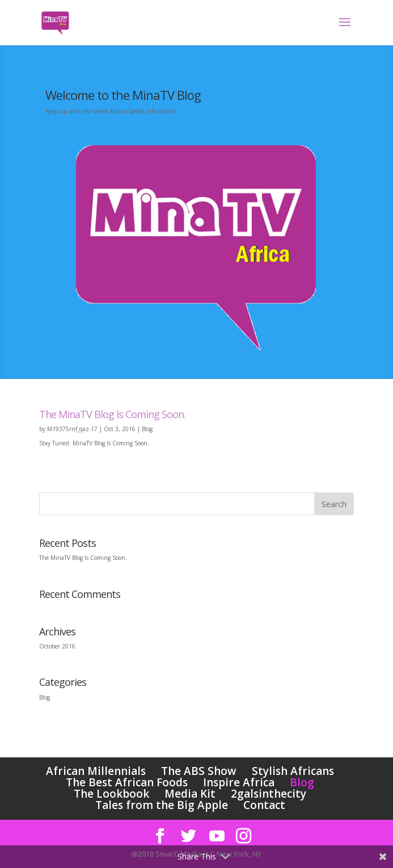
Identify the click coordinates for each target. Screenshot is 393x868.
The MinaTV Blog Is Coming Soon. (112, 414)
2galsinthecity (269, 794)
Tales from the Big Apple (162, 805)
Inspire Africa (239, 782)
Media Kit (190, 794)
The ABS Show (199, 771)
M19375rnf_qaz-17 (72, 429)
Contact (264, 805)
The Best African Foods (127, 782)
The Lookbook (111, 794)
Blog (147, 429)
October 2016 (57, 646)
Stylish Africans (293, 771)
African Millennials (96, 771)
